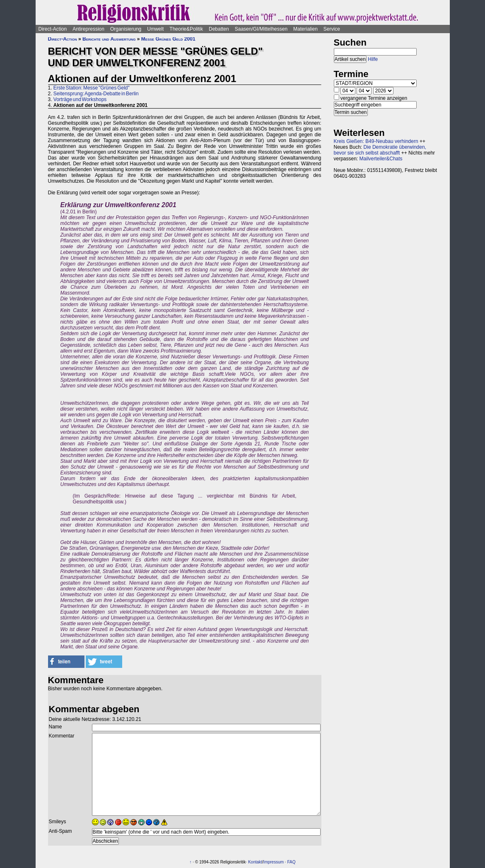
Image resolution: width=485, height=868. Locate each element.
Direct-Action (53, 29)
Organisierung (126, 29)
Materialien (305, 29)
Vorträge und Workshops (80, 99)
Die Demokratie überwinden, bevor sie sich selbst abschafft (380, 150)
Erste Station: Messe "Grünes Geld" (92, 88)
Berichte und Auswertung (109, 39)
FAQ (291, 862)
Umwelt (155, 29)
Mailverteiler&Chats (381, 159)
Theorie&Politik (186, 29)
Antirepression (88, 29)
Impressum (274, 862)
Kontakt (255, 862)
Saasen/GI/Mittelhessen (261, 29)
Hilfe (373, 59)
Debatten (219, 29)
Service (332, 29)
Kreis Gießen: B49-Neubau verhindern (376, 141)
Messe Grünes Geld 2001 (168, 39)
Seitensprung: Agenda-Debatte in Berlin (96, 94)
